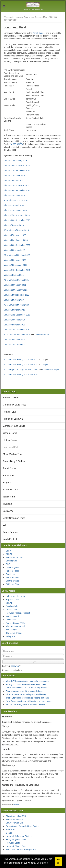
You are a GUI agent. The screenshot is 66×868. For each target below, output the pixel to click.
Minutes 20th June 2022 (14, 250)
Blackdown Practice (15, 820)
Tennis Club (9, 497)
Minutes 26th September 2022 (17, 245)
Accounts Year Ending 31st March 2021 (21, 365)
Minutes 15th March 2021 (15, 285)
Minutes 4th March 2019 (14, 325)
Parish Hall (8, 476)
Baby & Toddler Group (16, 596)
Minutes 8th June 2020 (14, 300)
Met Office (17, 804)
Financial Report (42, 335)
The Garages (12, 630)
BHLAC (9, 554)
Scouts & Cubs (12, 581)
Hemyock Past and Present (18, 613)
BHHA (9, 551)
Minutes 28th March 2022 (15, 260)
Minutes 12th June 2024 (14, 195)
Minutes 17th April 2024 (14, 205)
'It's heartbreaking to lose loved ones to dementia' (27, 698)
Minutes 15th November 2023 (17, 215)
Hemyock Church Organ (16, 846)
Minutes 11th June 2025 (14, 175)
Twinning (7, 504)
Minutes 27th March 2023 (15, 235)
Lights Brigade (12, 567)
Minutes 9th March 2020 (14, 310)
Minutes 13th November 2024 (17, 185)
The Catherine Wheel (15, 626)
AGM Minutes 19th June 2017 (17, 335)
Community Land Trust (14, 405)
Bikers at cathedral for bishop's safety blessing (26, 694)
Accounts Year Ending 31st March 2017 (21, 374)
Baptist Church (12, 600)
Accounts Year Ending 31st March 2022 (21, 360)
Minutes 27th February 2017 (16, 345)
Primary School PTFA (15, 623)
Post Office (11, 620)
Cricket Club (11, 610)
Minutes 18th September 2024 (17, 190)
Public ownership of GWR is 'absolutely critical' (26, 688)
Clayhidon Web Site (15, 823)
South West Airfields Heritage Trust (21, 850)
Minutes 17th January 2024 (16, 210)
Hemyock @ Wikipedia (16, 840)
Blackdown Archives (15, 557)
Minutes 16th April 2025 (14, 180)
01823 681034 (17, 144)
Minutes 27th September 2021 (17, 270)
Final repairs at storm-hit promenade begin (25, 691)
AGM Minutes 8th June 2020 (16, 305)
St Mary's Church (12, 490)
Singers (7, 483)
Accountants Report (51, 370)
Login (33, 662)
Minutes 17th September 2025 (17, 170)
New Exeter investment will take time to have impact (29, 701)
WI (4, 525)
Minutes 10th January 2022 (16, 265)
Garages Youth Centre (14, 426)
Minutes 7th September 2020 (16, 295)
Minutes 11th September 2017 (17, 330)
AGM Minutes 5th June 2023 (16, 230)
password (15, 666)
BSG (8, 564)
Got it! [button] (58, 861)
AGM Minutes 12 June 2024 (16, 200)
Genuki (9, 833)
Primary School (13, 578)
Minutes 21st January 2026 (16, 161)
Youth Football (10, 539)
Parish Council (39, 33)
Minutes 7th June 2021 (14, 275)
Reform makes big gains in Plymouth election (26, 704)
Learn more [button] (43, 863)
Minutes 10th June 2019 (14, 320)
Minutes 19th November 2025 (17, 165)
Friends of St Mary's (13, 419)
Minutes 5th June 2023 (14, 225)
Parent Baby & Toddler (14, 461)
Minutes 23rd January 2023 (16, 240)
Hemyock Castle (13, 843)
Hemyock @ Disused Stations (19, 836)
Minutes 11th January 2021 (16, 290)
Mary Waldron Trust (13, 454)
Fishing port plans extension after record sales (26, 684)
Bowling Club (12, 561)
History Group (10, 440)
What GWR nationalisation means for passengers (28, 681)
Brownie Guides (11, 398)
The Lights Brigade (14, 633)
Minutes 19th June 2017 (14, 340)
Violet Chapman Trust (14, 518)
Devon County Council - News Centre (22, 826)
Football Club (10, 412)
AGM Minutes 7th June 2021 (16, 280)
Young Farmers (11, 532)
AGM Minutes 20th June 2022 (17, 255)
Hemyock (33, 5)
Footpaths (10, 829)
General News (10, 433)
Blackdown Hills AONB (16, 816)
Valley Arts (8, 511)
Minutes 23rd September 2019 (17, 315)
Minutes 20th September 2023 (17, 220)
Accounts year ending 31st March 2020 (21, 370)
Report (46, 365)
